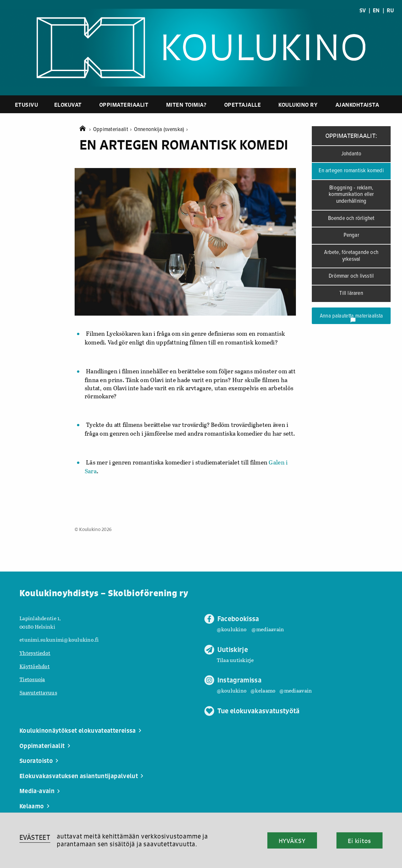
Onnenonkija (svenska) (161, 130)
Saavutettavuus (38, 692)
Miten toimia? (186, 105)
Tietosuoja (32, 679)
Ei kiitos (359, 841)
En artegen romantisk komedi (351, 171)
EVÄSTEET (35, 837)
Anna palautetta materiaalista (352, 318)
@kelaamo (263, 690)
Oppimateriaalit (124, 105)
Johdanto (351, 154)
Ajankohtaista (357, 105)
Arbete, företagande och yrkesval (351, 256)
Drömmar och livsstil (351, 276)
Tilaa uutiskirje (235, 660)
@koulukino (232, 629)
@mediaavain (268, 629)
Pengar (351, 235)
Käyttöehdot (35, 666)
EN (376, 10)
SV (363, 10)
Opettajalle (243, 105)
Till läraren (351, 293)
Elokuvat (68, 105)
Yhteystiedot (35, 653)
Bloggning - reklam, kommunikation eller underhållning (351, 195)
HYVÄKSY (292, 841)
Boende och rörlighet (351, 218)
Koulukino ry (298, 105)
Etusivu (27, 105)
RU (390, 10)
